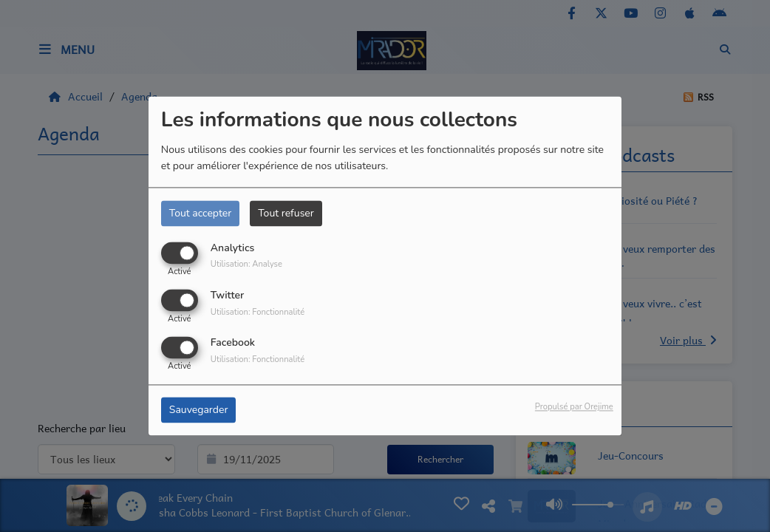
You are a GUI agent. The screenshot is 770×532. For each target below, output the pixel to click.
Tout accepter (200, 213)
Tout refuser (286, 213)
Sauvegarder (199, 410)
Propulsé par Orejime (574, 407)
